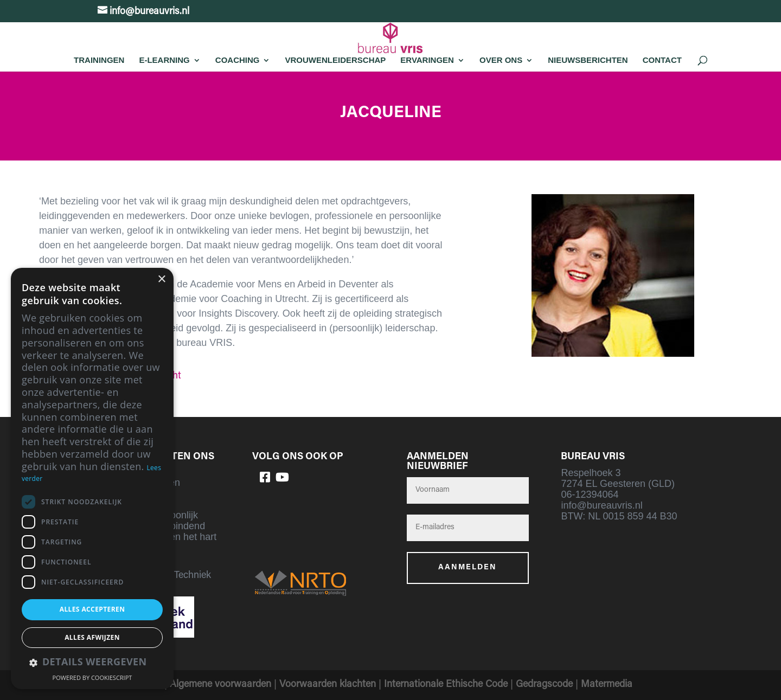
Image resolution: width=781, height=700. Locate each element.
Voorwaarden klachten (328, 685)
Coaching (238, 60)
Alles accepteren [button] (92, 609)
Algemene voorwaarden (220, 685)
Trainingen (99, 60)
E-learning (164, 60)
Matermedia (607, 685)
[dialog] (92, 479)
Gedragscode (544, 685)
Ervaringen (427, 60)
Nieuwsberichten (588, 60)
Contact (662, 60)
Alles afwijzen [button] (92, 637)
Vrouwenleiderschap (335, 60)
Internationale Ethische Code (446, 685)
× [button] (161, 280)
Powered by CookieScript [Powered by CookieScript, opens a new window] (92, 677)
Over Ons (501, 60)
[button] (92, 663)
